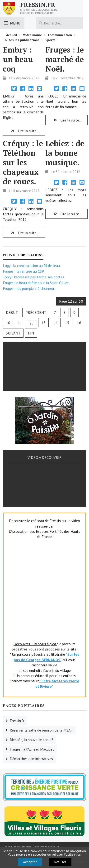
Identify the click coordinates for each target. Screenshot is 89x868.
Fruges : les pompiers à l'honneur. (29, 288)
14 (55, 323)
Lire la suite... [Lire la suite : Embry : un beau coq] (24, 131)
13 (43, 323)
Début (12, 312)
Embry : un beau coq (18, 59)
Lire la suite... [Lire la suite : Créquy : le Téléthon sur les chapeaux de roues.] (24, 233)
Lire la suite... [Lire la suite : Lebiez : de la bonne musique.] (66, 214)
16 (79, 323)
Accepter (30, 862)
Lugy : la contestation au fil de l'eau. (32, 266)
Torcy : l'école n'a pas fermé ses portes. (34, 277)
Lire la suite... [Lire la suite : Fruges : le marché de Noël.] (66, 120)
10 (8, 323)
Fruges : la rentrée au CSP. (24, 271)
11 (20, 323)
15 (67, 323)
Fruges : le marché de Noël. (65, 59)
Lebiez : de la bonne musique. (65, 153)
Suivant (13, 333)
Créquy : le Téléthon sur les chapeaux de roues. (23, 162)
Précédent (36, 312)
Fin (31, 333)
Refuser (60, 862)
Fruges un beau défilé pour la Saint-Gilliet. (36, 283)
